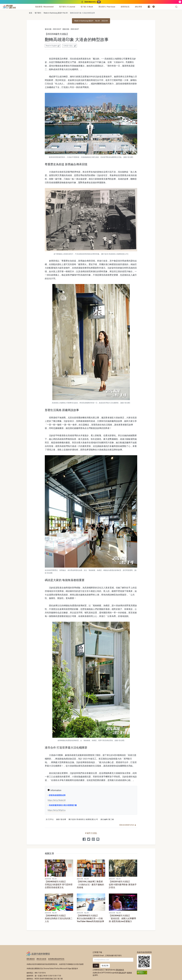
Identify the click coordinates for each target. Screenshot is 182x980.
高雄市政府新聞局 (38, 954)
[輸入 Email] (113, 960)
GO (99, 2)
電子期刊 (38, 13)
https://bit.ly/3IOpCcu (57, 810)
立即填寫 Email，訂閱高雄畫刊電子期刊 (107, 956)
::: (16, 5)
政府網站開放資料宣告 (56, 959)
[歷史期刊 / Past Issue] (107, 7)
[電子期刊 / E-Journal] (67, 7)
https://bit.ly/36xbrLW (57, 800)
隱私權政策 (31, 959)
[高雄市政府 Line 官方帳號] (154, 7)
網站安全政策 (41, 959)
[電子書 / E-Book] (87, 7)
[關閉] (180, 2)
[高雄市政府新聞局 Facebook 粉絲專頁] (149, 7)
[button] (176, 7)
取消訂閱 (105, 966)
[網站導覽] (138, 7)
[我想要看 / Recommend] (44, 7)
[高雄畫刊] (9, 7)
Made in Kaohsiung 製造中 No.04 (56, 13)
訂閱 (96, 966)
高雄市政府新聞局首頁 (144, 962)
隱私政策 (122, 973)
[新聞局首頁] (125, 7)
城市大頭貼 (92, 833)
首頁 (31, 13)
